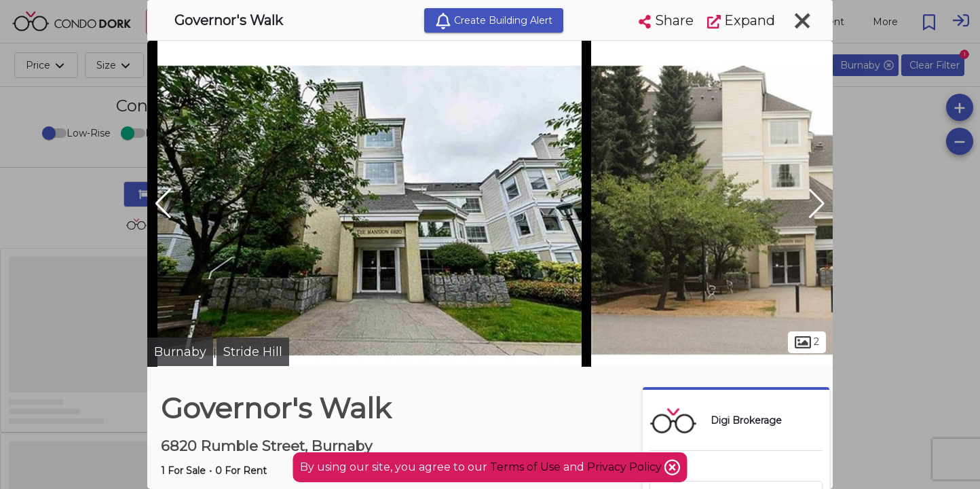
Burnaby (180, 352)
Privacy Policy (626, 467)
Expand (741, 20)
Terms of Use (525, 467)
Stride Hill (253, 352)
